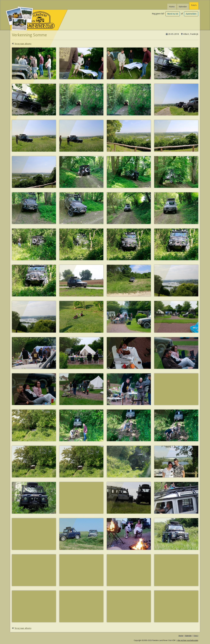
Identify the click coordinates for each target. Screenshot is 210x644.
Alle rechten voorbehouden (188, 640)
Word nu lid (173, 14)
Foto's (194, 5)
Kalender (183, 7)
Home (172, 7)
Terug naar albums (23, 44)
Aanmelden (191, 14)
